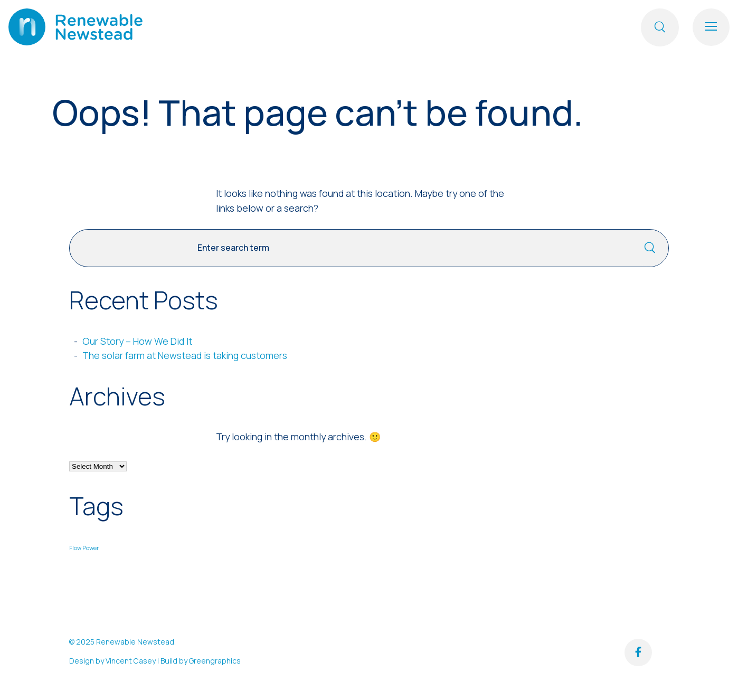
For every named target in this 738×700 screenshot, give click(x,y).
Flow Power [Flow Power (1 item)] (84, 548)
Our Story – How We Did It (137, 341)
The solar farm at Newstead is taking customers (185, 355)
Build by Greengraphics (201, 661)
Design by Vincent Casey (112, 661)
